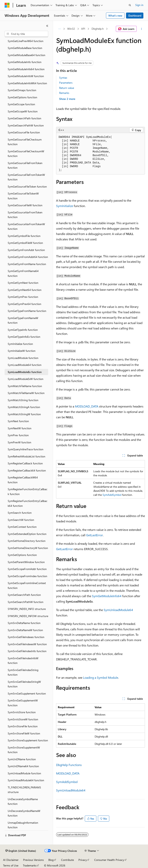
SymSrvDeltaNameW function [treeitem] (25, 630)
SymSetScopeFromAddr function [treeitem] (27, 569)
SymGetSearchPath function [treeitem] (24, 118)
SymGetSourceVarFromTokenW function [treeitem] (26, 226)
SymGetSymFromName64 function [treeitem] (23, 273)
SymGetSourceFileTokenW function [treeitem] (23, 196)
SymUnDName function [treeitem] (22, 759)
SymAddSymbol (112, 495)
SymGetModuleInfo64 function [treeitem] (26, 69)
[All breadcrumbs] (59, 29)
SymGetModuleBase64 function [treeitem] (26, 55)
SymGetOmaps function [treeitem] (22, 90)
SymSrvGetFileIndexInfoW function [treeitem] (23, 661)
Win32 (71, 29)
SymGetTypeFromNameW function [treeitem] (23, 320)
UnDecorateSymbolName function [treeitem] (23, 801)
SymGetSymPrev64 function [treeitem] (24, 304)
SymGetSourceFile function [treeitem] (24, 132)
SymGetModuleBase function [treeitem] (25, 48)
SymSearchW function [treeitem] (21, 520)
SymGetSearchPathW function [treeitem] (26, 125)
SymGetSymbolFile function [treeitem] (24, 236)
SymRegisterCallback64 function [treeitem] (27, 470)
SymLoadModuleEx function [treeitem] (25, 372)
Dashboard (135, 16)
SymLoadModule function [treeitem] (23, 358)
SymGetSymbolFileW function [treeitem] (25, 243)
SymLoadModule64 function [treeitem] (25, 365)
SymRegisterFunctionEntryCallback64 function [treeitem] (28, 503)
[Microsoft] (7, 5)
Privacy (83, 860)
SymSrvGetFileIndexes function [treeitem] (26, 637)
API (83, 29)
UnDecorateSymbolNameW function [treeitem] (24, 813)
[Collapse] (47, 26)
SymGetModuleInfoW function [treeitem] (26, 76)
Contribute (67, 860)
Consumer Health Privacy (109, 860)
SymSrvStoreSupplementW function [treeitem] (24, 750)
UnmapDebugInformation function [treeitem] (23, 825)
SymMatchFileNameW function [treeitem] (26, 393)
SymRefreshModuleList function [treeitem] (26, 456)
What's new (115, 16)
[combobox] (26, 34)
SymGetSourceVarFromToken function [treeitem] (25, 215)
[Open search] (130, 5)
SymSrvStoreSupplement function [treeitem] (28, 740)
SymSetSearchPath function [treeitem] (24, 595)
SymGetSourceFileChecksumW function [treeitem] (26, 154)
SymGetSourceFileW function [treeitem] (25, 205)
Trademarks (30, 865)
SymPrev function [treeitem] (18, 435)
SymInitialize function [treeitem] (20, 344)
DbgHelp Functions (69, 765)
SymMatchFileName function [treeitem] (25, 386)
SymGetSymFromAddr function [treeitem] (26, 250)
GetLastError (95, 535)
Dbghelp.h (98, 29)
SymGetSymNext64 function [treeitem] (25, 290)
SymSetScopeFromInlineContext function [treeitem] (27, 585)
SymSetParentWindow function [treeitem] (26, 562)
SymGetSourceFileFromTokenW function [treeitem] (26, 177)
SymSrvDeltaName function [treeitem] (24, 623)
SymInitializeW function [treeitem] (22, 351)
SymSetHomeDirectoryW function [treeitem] (28, 548)
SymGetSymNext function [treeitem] (23, 283)
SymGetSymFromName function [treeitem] (27, 264)
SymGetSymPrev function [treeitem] (23, 297)
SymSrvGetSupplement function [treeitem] (27, 693)
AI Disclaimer (11, 860)
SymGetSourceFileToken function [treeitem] (27, 186)
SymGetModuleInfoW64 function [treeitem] (27, 83)
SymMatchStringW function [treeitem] (24, 414)
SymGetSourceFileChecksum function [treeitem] (25, 142)
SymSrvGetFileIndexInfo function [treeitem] (27, 651)
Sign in (139, 5)
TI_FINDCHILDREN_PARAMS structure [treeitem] (24, 790)
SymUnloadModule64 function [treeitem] (26, 780)
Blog (51, 860)
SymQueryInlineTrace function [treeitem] (26, 449)
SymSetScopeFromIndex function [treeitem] (27, 576)
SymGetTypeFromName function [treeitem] (27, 311)
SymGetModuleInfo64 (107, 596)
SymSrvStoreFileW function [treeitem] (24, 733)
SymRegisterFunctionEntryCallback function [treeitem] (28, 492)
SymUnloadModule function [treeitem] (24, 773)
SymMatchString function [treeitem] (23, 400)
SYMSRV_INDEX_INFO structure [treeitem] (27, 609)
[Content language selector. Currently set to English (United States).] (21, 851)
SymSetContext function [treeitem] (22, 527)
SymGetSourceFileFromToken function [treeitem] (25, 165)
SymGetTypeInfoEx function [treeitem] (24, 337)
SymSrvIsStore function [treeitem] (22, 712)
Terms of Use (11, 865)
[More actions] (142, 29)
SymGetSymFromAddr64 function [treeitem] (28, 257)
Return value (67, 88)
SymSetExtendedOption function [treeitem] (27, 534)
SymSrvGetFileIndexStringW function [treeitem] (24, 684)
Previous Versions (33, 860)
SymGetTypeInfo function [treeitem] (23, 330)
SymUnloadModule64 (118, 610)
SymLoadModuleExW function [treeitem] (26, 379)
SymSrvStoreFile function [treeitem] (23, 726)
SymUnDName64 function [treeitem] (23, 766)
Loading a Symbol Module (101, 677)
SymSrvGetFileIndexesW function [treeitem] (27, 644)
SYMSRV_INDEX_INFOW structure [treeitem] (28, 616)
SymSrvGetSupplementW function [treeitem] (23, 703)
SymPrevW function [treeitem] (19, 442)
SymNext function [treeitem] (18, 421)
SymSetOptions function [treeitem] (22, 555)
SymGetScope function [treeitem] (21, 104)
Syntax (63, 78)
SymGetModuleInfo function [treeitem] (25, 62)
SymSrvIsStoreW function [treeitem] (23, 719)
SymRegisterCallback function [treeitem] (25, 463)
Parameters (66, 83)
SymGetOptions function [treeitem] (22, 97)
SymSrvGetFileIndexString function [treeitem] (23, 672)
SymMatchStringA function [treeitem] (24, 407)
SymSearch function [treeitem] (20, 513)
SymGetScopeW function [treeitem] (23, 111)
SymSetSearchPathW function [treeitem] (26, 602)
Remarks (64, 93)
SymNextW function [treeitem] (20, 428)
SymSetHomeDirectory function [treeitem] (27, 541)
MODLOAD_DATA (87, 406)
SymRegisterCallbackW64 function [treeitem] (23, 480)
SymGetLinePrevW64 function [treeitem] (26, 41)
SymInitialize (65, 206)
